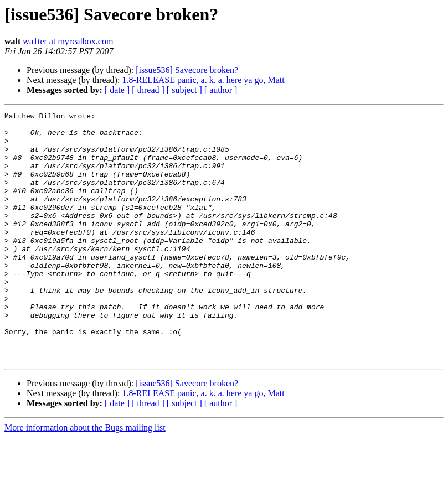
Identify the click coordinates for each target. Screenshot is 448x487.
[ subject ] (184, 90)
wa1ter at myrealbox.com (68, 41)
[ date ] (117, 90)
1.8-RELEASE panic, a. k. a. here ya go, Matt (203, 80)
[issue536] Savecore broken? (187, 70)
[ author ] (221, 90)
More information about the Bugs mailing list (85, 477)
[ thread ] (148, 90)
